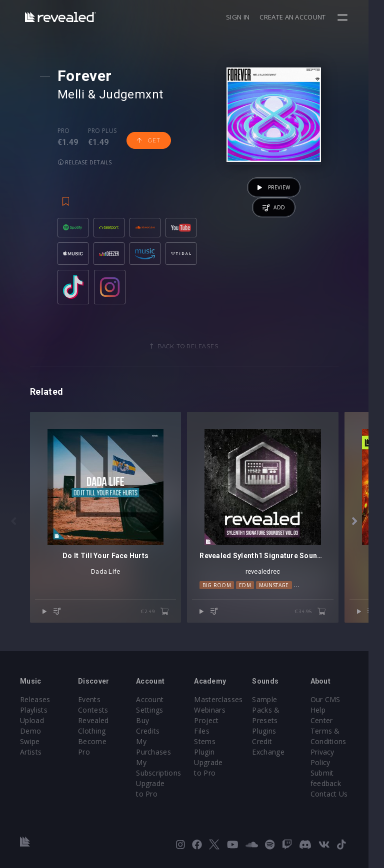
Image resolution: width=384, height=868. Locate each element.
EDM (253, 597)
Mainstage (282, 597)
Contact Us (342, 784)
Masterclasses (226, 700)
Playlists (34, 711)
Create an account (308, 17)
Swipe (30, 742)
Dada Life (109, 583)
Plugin (212, 753)
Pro (65, 131)
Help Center (343, 711)
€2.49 (162, 624)
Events (92, 700)
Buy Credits (161, 721)
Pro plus (103, 131)
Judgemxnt (132, 94)
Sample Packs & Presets (276, 711)
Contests (96, 711)
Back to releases (195, 350)
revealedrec (274, 583)
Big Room (225, 597)
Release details (86, 162)
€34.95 (326, 624)
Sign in (253, 17)
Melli (72, 94)
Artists (31, 753)
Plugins (274, 732)
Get (150, 140)
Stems (213, 742)
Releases (35, 700)
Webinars (218, 711)
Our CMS (338, 700)
